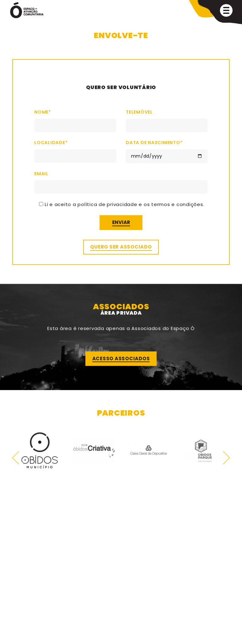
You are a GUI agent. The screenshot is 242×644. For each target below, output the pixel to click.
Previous (19, 458)
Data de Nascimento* (167, 149)
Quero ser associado (121, 247)
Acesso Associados (121, 358)
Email (121, 180)
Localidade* (75, 149)
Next (224, 458)
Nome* (75, 119)
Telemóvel (167, 119)
